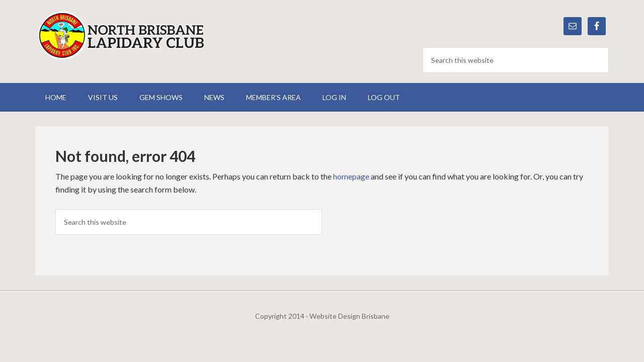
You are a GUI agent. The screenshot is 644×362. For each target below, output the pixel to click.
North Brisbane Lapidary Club (121, 35)
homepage (351, 176)
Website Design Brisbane (349, 316)
